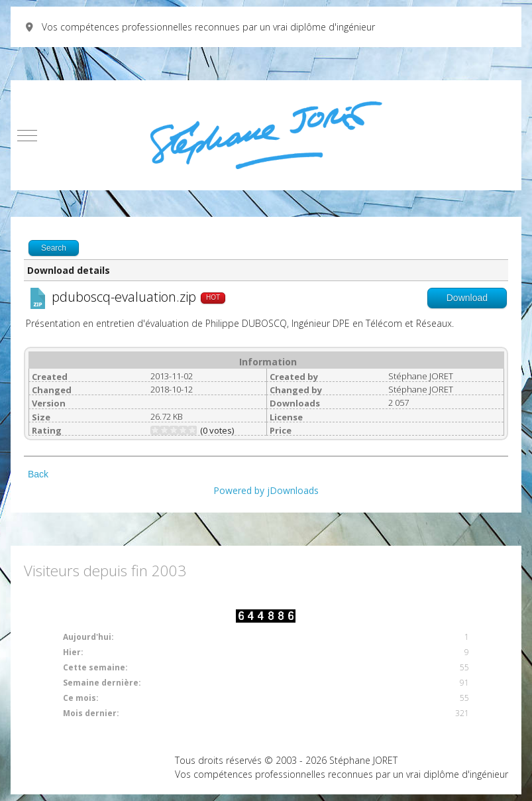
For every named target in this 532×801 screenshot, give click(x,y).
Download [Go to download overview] (467, 298)
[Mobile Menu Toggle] (27, 135)
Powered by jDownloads (266, 490)
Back (38, 474)
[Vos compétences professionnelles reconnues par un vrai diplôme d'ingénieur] (266, 135)
